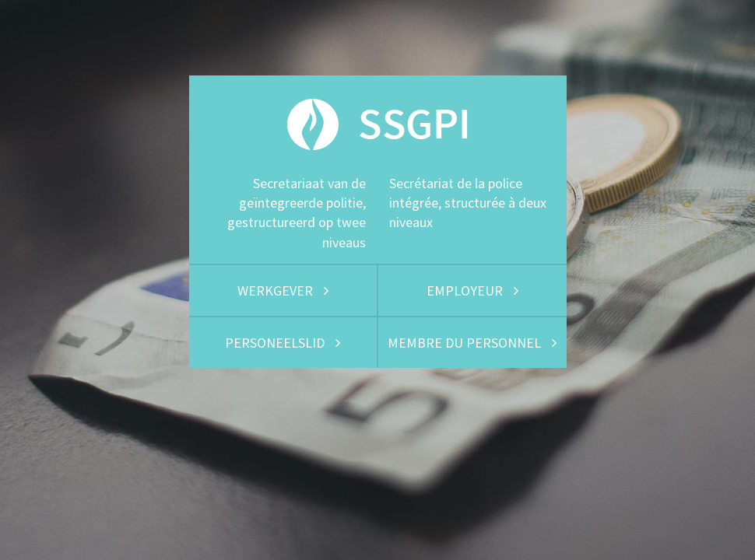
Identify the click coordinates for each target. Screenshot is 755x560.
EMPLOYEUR (472, 290)
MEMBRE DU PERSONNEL (472, 343)
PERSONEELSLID (283, 343)
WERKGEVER (283, 290)
